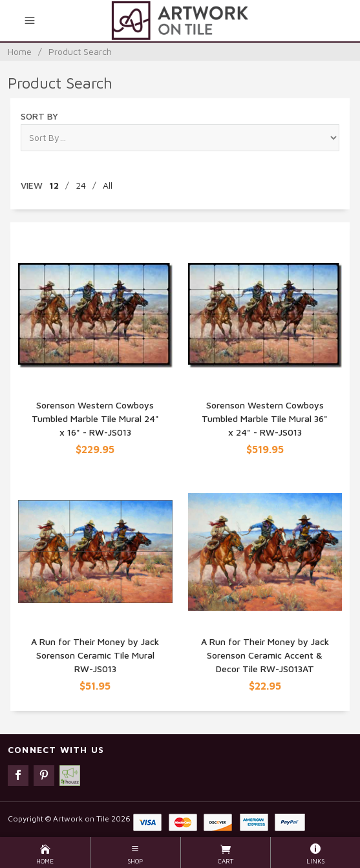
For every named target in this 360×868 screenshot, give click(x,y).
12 (54, 185)
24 (81, 185)
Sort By (39, 116)
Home (20, 51)
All (108, 185)
